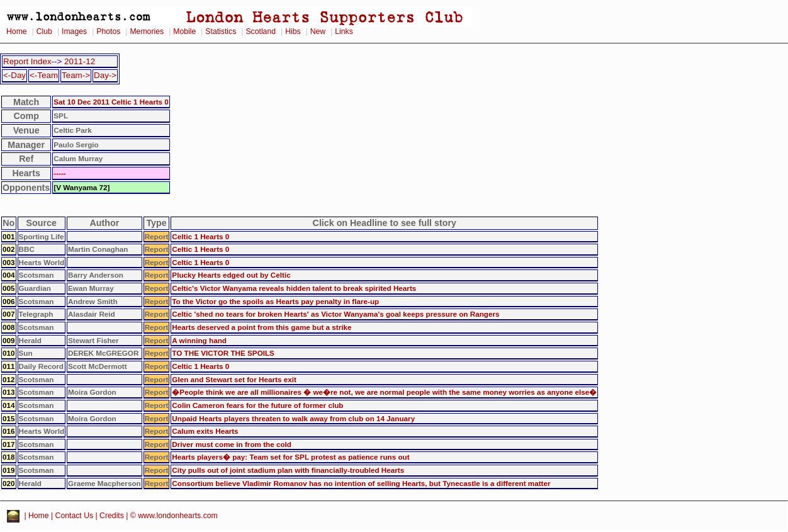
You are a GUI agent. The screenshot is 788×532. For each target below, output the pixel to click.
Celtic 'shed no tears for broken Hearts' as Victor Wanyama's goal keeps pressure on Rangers (335, 314)
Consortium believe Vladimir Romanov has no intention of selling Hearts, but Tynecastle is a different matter (361, 483)
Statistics (221, 31)
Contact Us (75, 516)
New (318, 31)
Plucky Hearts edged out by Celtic (231, 275)
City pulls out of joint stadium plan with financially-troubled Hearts (288, 470)
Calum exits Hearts (205, 431)
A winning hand (199, 340)
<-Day (14, 75)
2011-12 (80, 61)
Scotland (261, 31)
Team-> (76, 75)
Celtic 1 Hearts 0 (200, 236)
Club (44, 31)
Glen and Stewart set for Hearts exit (234, 379)
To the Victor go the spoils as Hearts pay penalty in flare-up (275, 301)
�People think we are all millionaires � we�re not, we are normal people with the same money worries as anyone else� (384, 392)
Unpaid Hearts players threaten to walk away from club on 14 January (293, 418)
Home (17, 31)
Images (74, 31)
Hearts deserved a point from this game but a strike (262, 327)
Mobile (184, 31)
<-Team (44, 75)
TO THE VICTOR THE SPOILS (223, 353)
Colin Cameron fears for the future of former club (257, 405)
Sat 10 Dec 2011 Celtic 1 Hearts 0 (111, 102)
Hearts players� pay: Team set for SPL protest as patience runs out (290, 457)
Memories (147, 31)
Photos (108, 31)
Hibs (293, 31)
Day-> (105, 75)
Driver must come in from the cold (232, 444)
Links (344, 31)
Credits (112, 516)
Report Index (27, 61)
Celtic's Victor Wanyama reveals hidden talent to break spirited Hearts (294, 288)
